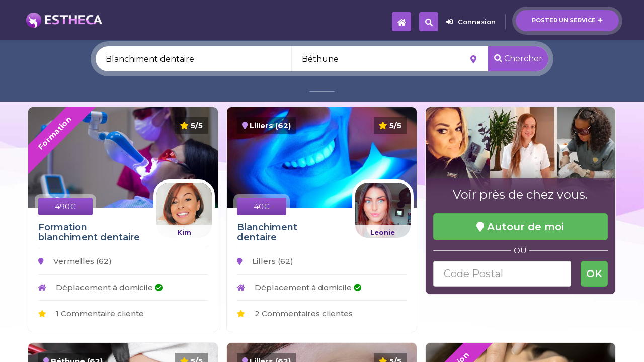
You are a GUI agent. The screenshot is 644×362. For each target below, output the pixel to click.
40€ (262, 206)
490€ (65, 206)
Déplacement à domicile (100, 287)
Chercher (518, 59)
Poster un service (567, 20)
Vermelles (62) (75, 261)
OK (594, 274)
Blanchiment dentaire (267, 232)
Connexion (471, 22)
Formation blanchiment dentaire (89, 232)
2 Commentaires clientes (295, 313)
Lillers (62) (265, 261)
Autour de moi (520, 227)
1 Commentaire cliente (91, 313)
